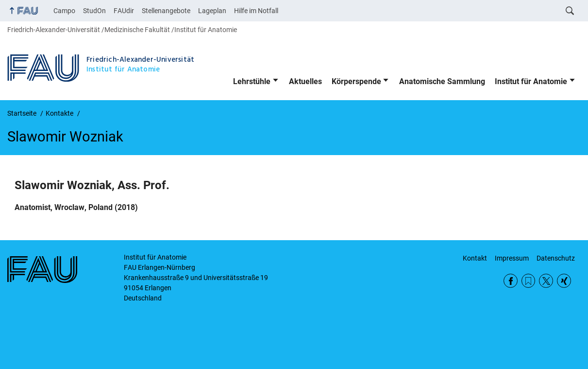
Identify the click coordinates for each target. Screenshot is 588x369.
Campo (64, 11)
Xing (564, 281)
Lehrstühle (252, 81)
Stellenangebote (166, 11)
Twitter (546, 281)
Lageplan (212, 11)
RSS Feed (529, 281)
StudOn (94, 11)
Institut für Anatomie (531, 81)
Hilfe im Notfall (256, 11)
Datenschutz (556, 258)
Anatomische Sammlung (442, 81)
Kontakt (475, 258)
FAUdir (124, 11)
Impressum (512, 258)
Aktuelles (305, 81)
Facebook (511, 281)
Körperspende (356, 81)
